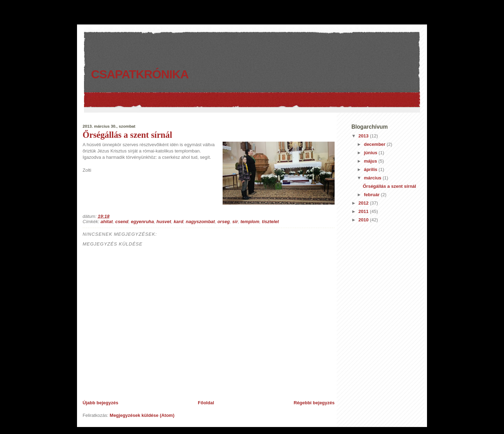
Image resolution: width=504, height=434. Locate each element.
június (371, 153)
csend (122, 222)
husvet (164, 222)
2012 (364, 203)
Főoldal (206, 403)
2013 (364, 136)
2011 (364, 211)
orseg (223, 222)
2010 (364, 220)
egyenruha (142, 222)
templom (250, 222)
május (371, 161)
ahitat (107, 222)
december (375, 144)
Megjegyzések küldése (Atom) (142, 415)
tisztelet (270, 222)
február (372, 195)
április (371, 169)
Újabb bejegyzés (100, 403)
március (373, 178)
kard (178, 222)
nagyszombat (200, 222)
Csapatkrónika (140, 74)
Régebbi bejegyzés (314, 403)
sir (235, 222)
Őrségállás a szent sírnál (127, 135)
